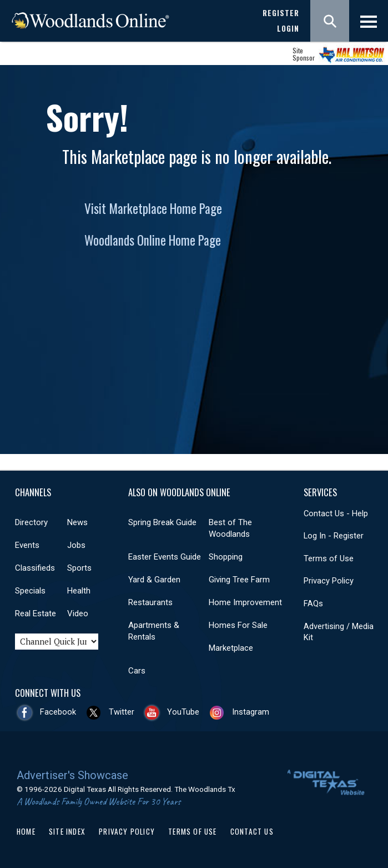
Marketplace (231, 648)
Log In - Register (334, 536)
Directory (31, 522)
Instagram (251, 712)
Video (78, 613)
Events (27, 545)
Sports (79, 568)
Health (79, 591)
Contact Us (252, 831)
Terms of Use (329, 558)
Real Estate (36, 613)
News (77, 522)
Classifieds (35, 568)
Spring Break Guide (162, 522)
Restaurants (150, 602)
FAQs (313, 603)
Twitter (122, 712)
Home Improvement (245, 602)
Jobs (76, 545)
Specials (30, 591)
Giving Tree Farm (239, 580)
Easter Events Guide (165, 557)
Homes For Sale (238, 625)
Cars (137, 671)
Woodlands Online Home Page (153, 240)
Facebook (58, 712)
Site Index (67, 831)
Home (26, 831)
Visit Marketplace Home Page (153, 208)
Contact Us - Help (336, 513)
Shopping (226, 557)
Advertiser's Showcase (72, 775)
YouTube (183, 712)
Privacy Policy (329, 581)
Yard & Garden (154, 580)
